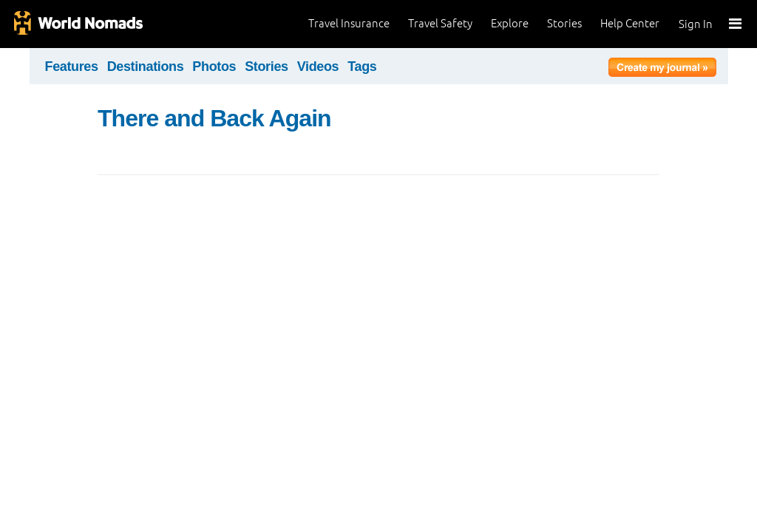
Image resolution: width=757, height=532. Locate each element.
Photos (214, 66)
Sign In (696, 24)
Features (72, 66)
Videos (318, 66)
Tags (362, 66)
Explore (510, 23)
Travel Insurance (349, 23)
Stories (564, 23)
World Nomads (78, 24)
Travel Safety (440, 23)
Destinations (146, 66)
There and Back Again (214, 118)
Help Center (630, 23)
